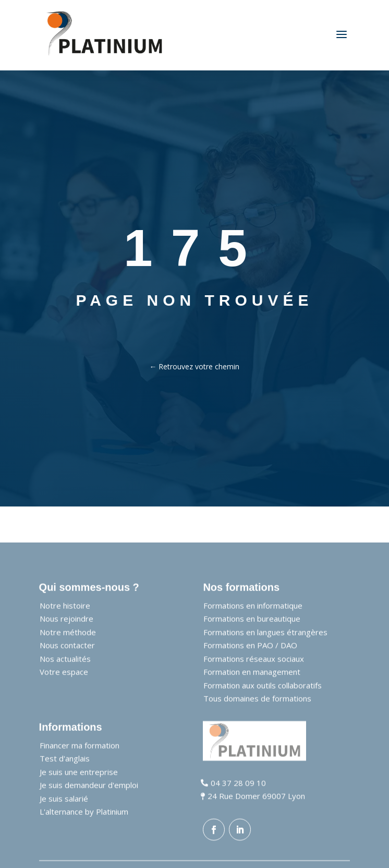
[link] (105, 35)
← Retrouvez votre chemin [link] (194, 366)
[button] (214, 849)
